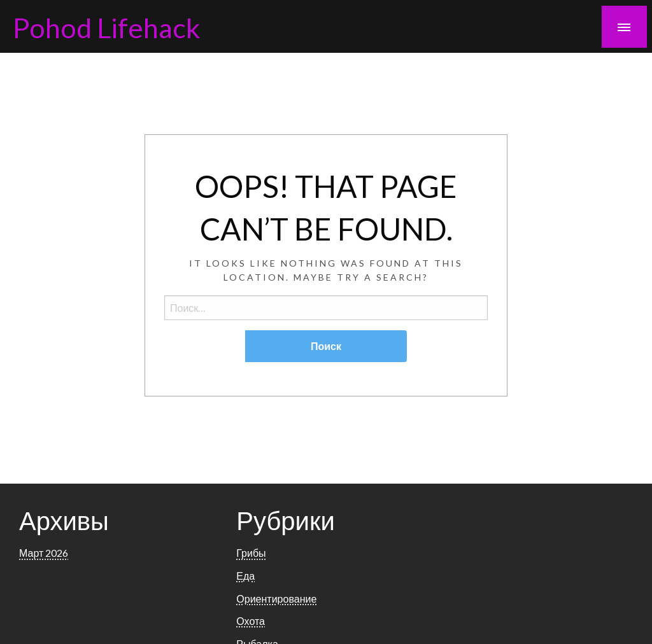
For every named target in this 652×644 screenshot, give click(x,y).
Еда (245, 576)
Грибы (251, 553)
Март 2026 (44, 553)
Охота (251, 621)
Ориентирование (276, 598)
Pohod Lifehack (106, 27)
